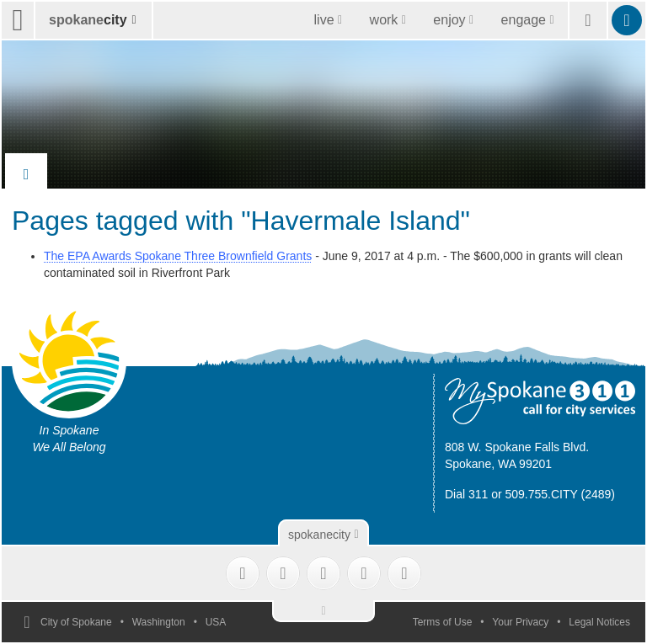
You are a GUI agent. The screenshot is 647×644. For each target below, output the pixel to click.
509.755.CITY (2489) (561, 494)
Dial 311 (466, 494)
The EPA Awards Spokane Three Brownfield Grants (178, 256)
